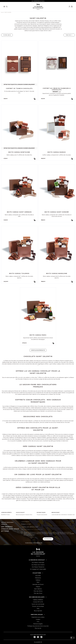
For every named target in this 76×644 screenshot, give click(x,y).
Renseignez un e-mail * (26, 524)
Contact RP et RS (38, 602)
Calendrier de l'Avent (38, 584)
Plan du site (38, 628)
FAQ (38, 609)
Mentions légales (38, 624)
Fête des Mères (38, 591)
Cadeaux (38, 580)
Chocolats (38, 576)
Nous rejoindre (38, 611)
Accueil (2, 12)
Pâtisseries (38, 578)
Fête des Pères (38, 593)
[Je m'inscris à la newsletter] (48, 539)
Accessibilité (38, 642)
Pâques (38, 587)
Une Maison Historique (38, 563)
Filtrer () (7, 35)
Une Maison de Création (38, 565)
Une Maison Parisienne (38, 567)
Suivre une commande (38, 604)
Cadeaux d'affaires (38, 600)
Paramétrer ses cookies (38, 617)
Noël (38, 582)
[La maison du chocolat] (38, 7)
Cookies (38, 619)
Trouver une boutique (38, 606)
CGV (38, 622)
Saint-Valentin (38, 589)
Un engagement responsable (38, 569)
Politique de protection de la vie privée (38, 626)
